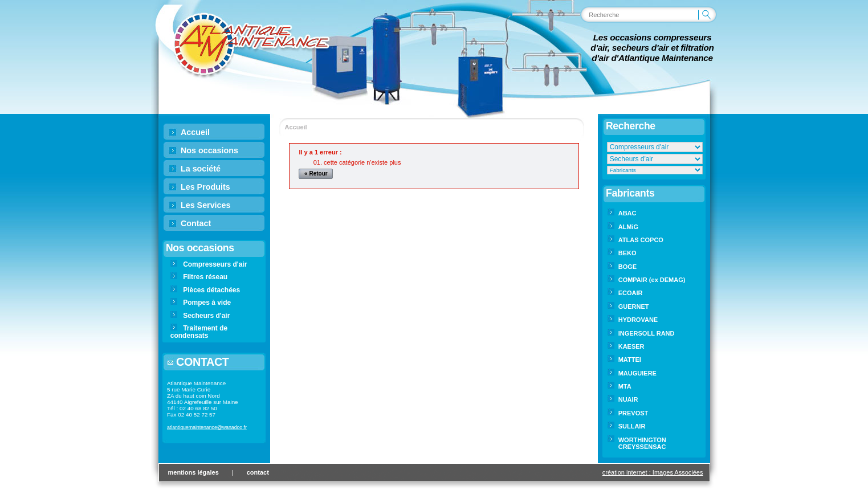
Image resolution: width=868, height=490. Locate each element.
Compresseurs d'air (215, 264)
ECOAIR (631, 293)
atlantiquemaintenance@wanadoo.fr (207, 427)
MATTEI (630, 360)
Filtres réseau (205, 277)
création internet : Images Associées (653, 472)
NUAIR (628, 399)
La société (201, 169)
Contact (196, 223)
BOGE (627, 267)
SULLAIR (632, 426)
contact (258, 472)
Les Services (205, 205)
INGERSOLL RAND (647, 333)
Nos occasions (209, 150)
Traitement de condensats (199, 332)
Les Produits (205, 187)
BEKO (627, 253)
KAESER (631, 346)
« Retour (316, 173)
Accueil (195, 132)
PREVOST (633, 413)
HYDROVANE (638, 320)
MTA (625, 386)
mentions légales (193, 472)
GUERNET (634, 307)
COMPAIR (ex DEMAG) (652, 280)
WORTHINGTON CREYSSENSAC (642, 443)
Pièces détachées (211, 290)
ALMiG (628, 227)
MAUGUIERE (637, 373)
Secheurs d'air (206, 316)
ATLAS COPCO (641, 240)
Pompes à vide (207, 303)
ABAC (627, 213)
